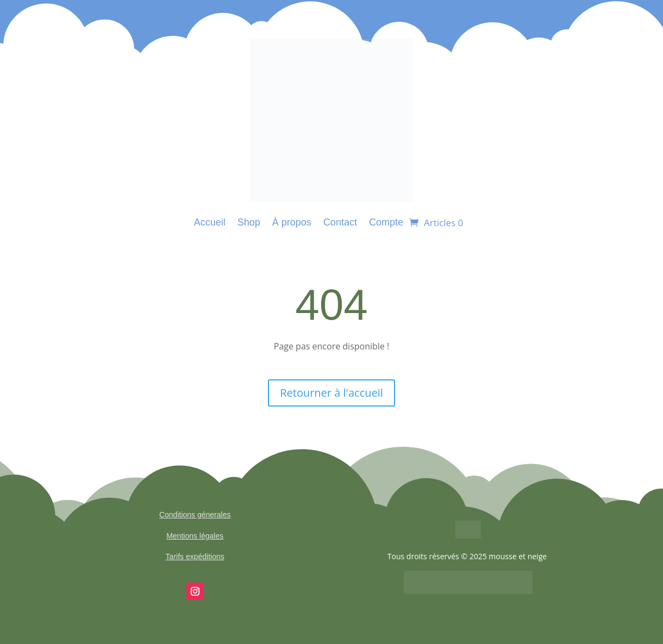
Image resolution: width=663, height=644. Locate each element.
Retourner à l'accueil (331, 393)
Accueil (210, 222)
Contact (340, 222)
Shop (249, 222)
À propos (292, 222)
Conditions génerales (195, 515)
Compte (386, 222)
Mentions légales (195, 536)
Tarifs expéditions (195, 557)
